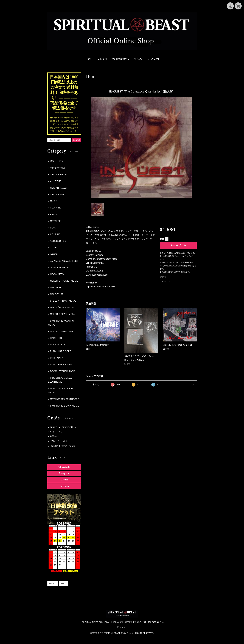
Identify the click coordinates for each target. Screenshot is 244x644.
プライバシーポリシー (61, 441)
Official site (64, 467)
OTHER (54, 254)
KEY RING (55, 234)
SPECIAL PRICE (58, 174)
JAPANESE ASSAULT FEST (64, 261)
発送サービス (57, 161)
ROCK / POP (56, 358)
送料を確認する (187, 262)
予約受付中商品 (58, 168)
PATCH (54, 214)
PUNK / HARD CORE (61, 351)
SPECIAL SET (57, 194)
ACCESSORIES (58, 241)
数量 (162, 239)
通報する (163, 277)
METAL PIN (56, 221)
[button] (120, 59)
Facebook (64, 486)
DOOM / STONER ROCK (62, 371)
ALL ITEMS (56, 181)
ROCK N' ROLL (58, 345)
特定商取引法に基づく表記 (63, 446)
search (76, 140)
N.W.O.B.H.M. (57, 288)
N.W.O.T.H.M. (57, 294)
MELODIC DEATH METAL (63, 314)
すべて (96, 384)
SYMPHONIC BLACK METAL (65, 406)
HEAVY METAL (58, 274)
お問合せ (54, 436)
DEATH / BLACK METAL (62, 307)
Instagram (64, 473)
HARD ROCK (57, 338)
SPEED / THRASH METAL (63, 301)
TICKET (54, 248)
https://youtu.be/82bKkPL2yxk (100, 287)
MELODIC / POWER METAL (64, 281)
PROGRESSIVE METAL (62, 365)
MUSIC (54, 201)
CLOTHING (56, 208)
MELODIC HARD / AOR (62, 331)
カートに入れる (178, 245)
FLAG (53, 228)
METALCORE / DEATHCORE (65, 399)
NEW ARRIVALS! (59, 188)
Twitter (64, 480)
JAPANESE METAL (60, 268)
